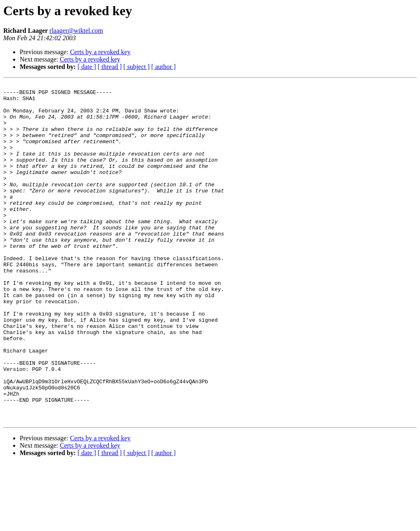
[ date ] (87, 67)
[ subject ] (137, 67)
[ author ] (164, 67)
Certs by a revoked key (100, 52)
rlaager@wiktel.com (76, 31)
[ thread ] (110, 67)
